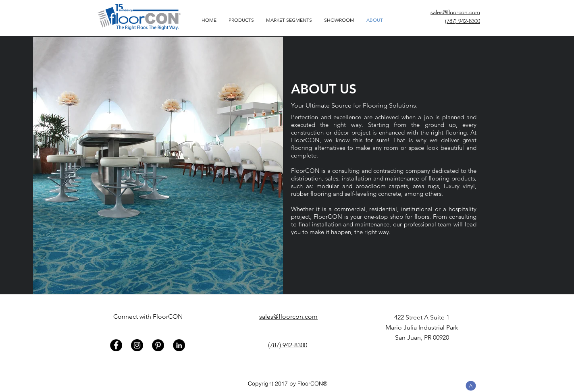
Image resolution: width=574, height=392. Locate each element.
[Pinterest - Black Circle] (158, 345)
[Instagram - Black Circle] (137, 345)
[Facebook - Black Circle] (116, 345)
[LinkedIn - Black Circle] (179, 345)
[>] (471, 386)
